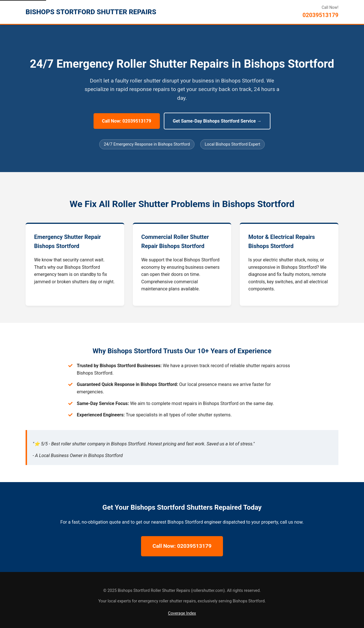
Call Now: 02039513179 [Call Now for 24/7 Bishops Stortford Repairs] (127, 121)
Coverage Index (182, 613)
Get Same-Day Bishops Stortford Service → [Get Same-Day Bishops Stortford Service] (217, 121)
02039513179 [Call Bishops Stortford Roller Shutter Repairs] (320, 15)
